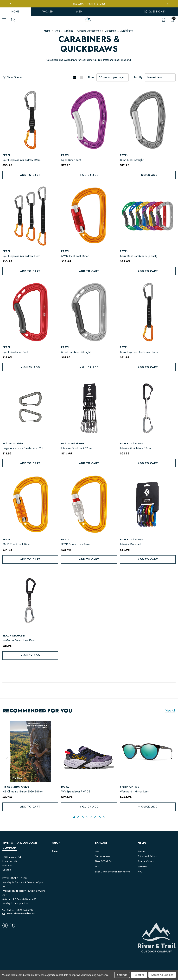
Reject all (139, 975)
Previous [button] (11, 4)
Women (48, 12)
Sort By (138, 77)
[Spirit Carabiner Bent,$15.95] (30, 312)
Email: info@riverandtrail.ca (21, 914)
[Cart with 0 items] (173, 20)
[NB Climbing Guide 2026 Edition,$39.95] (30, 752)
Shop (55, 851)
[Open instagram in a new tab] (5, 925)
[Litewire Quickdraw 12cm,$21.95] (148, 408)
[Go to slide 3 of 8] (83, 817)
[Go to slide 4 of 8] (87, 817)
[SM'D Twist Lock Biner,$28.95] (89, 216)
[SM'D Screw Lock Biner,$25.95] (89, 504)
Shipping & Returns (147, 856)
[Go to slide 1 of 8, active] (74, 817)
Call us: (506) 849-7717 (20, 910)
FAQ (97, 866)
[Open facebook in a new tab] (12, 925)
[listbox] (160, 77)
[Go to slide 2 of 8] (78, 817)
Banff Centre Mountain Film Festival (113, 872)
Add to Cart (30, 175)
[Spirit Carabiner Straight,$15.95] (89, 312)
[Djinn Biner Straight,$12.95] (148, 120)
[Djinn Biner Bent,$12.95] (89, 120)
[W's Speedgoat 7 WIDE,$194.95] (89, 752)
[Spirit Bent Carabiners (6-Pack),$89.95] (148, 216)
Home (15, 12)
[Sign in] (164, 20)
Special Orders (146, 861)
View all (170, 711)
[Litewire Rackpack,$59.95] (148, 504)
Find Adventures (103, 856)
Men (79, 12)
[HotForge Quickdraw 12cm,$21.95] (30, 601)
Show (91, 77)
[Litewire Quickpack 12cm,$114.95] (89, 408)
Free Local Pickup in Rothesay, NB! (89, 4)
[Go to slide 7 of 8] (100, 817)
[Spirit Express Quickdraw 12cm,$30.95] (30, 120)
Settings (122, 975)
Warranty (142, 866)
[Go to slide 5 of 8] (91, 817)
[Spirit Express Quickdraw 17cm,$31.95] (148, 312)
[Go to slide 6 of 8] (95, 817)
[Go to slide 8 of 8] (104, 817)
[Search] (13, 20)
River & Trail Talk (104, 861)
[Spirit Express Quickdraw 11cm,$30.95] (30, 216)
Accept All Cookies (162, 975)
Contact (142, 851)
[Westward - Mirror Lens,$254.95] (148, 752)
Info (97, 851)
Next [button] (167, 4)
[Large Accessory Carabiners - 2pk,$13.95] (30, 408)
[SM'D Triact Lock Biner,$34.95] (30, 504)
